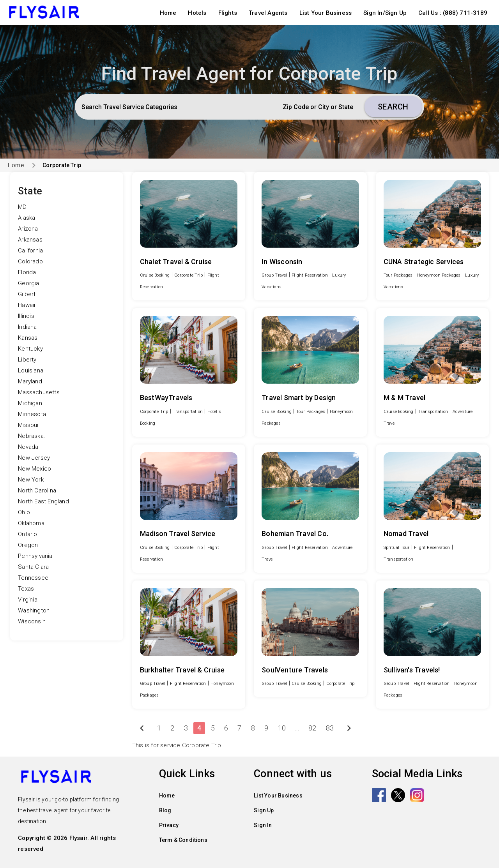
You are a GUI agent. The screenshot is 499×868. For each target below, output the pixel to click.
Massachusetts (39, 392)
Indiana (27, 327)
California (30, 251)
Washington (34, 610)
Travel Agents (268, 13)
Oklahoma (31, 523)
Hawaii (27, 305)
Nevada (28, 447)
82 (312, 728)
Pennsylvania (35, 556)
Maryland (30, 381)
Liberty (27, 360)
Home (168, 13)
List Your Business (326, 13)
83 (330, 728)
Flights (228, 13)
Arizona (28, 229)
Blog (165, 810)
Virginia (28, 600)
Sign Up (264, 810)
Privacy (169, 825)
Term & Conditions (183, 840)
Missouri (29, 425)
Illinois (26, 316)
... (297, 728)
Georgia (28, 283)
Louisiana (31, 370)
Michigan (30, 403)
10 (282, 728)
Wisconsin (32, 621)
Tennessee (33, 578)
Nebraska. (32, 436)
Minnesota (32, 414)
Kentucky (30, 349)
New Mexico (35, 469)
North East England (43, 501)
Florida (27, 272)
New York (31, 480)
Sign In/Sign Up (385, 13)
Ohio (24, 512)
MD (22, 207)
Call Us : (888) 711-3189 (453, 13)
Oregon (28, 545)
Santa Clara (33, 567)
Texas (26, 589)
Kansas (28, 338)
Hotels (197, 13)
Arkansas (30, 240)
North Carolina (37, 490)
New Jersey (34, 458)
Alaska (27, 218)
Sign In (263, 825)
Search (393, 107)
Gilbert (27, 294)
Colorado (30, 261)
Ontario (27, 534)
